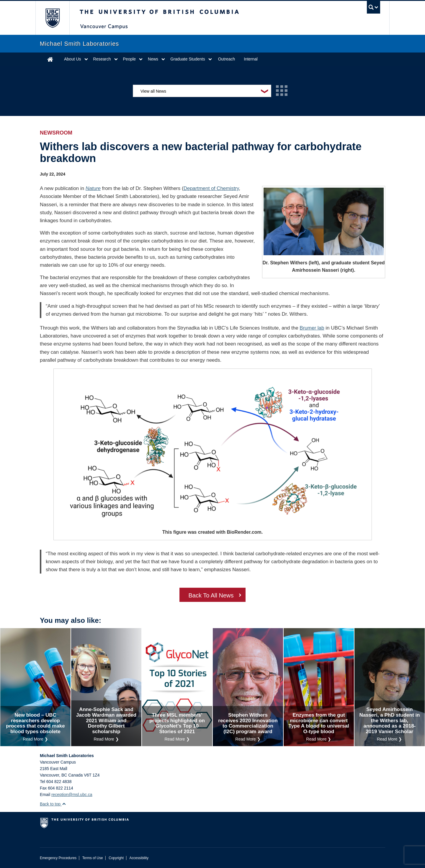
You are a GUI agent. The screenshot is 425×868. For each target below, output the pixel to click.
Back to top (53, 804)
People (130, 59)
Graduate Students (188, 59)
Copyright (116, 858)
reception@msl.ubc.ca (72, 795)
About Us (73, 59)
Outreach (227, 59)
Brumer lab (312, 328)
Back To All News (211, 595)
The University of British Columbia (52, 18)
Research (102, 59)
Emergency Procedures (58, 858)
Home (50, 59)
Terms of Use (93, 858)
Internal (251, 59)
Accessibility (139, 858)
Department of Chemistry (211, 188)
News (153, 59)
